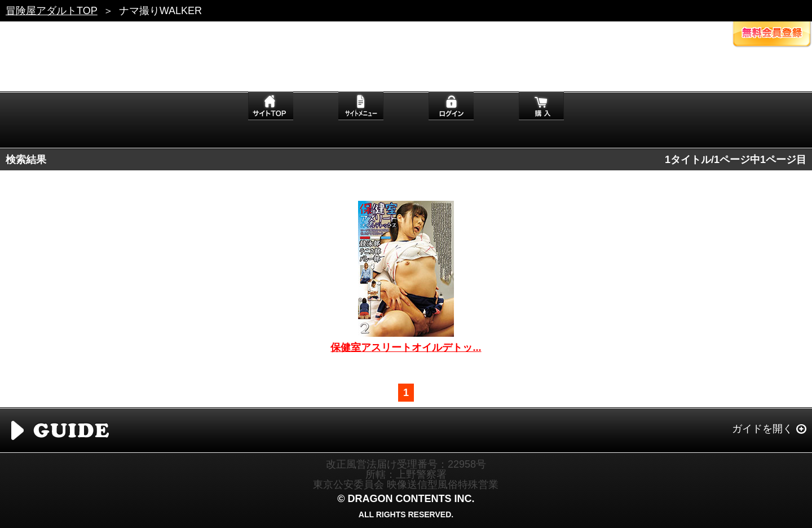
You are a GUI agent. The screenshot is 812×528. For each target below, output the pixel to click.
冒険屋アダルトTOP (52, 11)
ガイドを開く (762, 429)
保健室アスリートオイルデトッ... (406, 347)
